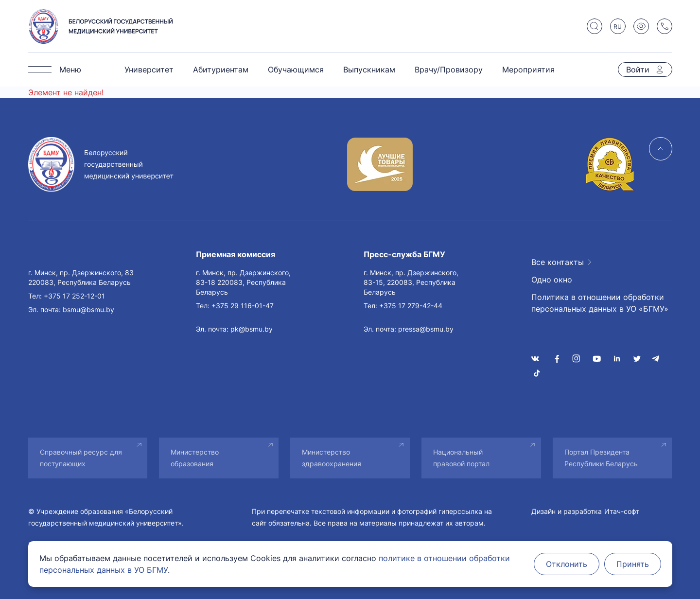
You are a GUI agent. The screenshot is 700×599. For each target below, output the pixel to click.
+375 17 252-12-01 (74, 296)
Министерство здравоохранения (332, 458)
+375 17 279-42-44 (411, 306)
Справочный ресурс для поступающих (81, 458)
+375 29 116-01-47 (243, 306)
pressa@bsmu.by (426, 329)
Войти (638, 70)
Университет (149, 70)
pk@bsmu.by (252, 329)
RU (618, 26)
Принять (633, 564)
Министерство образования (195, 458)
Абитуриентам (221, 70)
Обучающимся (296, 70)
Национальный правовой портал (461, 458)
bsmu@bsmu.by (88, 309)
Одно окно (552, 280)
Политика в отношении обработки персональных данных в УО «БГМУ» (600, 303)
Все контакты (558, 262)
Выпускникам (369, 70)
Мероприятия (528, 70)
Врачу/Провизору (449, 70)
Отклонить (567, 564)
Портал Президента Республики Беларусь (601, 458)
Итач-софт (622, 511)
